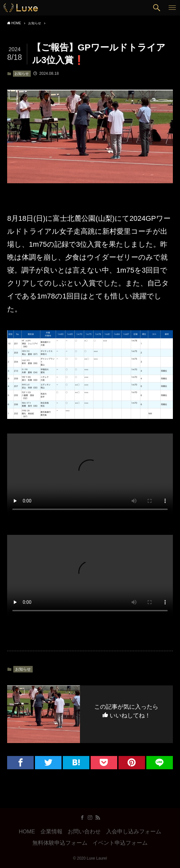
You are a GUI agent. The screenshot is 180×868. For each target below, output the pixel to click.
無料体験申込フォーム (60, 843)
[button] (157, 8)
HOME (27, 832)
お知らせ (22, 73)
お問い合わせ (84, 832)
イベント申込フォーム (120, 843)
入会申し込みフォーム (134, 832)
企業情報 (51, 832)
